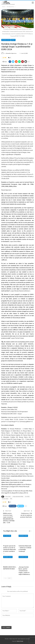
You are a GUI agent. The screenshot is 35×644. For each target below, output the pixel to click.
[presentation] (15, 622)
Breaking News (6, 40)
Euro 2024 (27, 497)
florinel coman (5, 499)
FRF (11, 499)
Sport (13, 40)
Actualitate (7, 536)
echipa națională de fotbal (18, 497)
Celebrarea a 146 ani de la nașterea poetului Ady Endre (26, 515)
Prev (5, 578)
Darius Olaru (8, 497)
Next (10, 578)
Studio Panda (20, 641)
